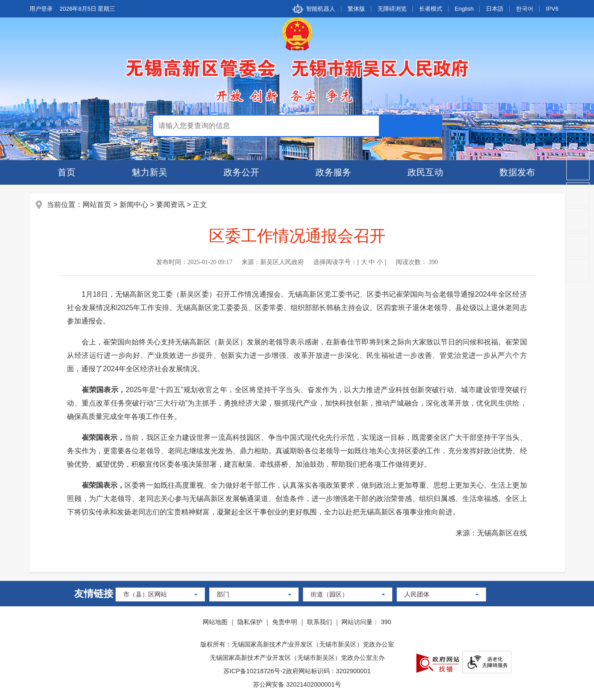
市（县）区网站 (145, 594)
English (464, 9)
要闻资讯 (170, 205)
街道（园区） (329, 594)
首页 (66, 172)
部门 (223, 594)
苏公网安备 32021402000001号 (297, 684)
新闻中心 (134, 205)
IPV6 (552, 9)
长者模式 (431, 9)
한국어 (525, 9)
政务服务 (333, 172)
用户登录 (41, 9)
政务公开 (241, 172)
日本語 (495, 9)
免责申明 (285, 622)
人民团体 (417, 594)
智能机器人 (321, 9)
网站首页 (97, 205)
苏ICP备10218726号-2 (255, 671)
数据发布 (517, 172)
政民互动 (425, 172)
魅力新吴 (150, 172)
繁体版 (356, 9)
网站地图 (215, 622)
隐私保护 (250, 622)
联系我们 (320, 622)
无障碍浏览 (392, 9)
